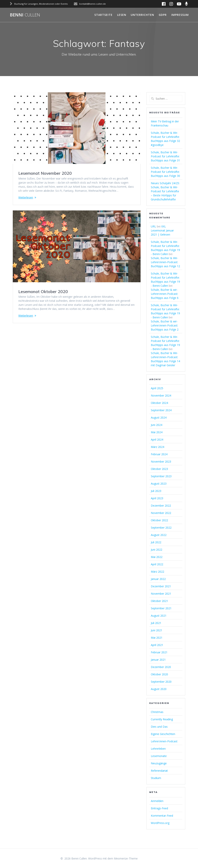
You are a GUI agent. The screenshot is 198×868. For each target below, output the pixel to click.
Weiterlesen (26, 197)
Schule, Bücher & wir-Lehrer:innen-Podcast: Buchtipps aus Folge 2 (165, 325)
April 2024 (157, 440)
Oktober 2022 (159, 520)
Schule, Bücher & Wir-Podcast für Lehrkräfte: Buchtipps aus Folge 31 (165, 156)
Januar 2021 (158, 660)
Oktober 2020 (159, 674)
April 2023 (157, 498)
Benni (25, 15)
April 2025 (157, 388)
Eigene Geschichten (163, 734)
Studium (156, 778)
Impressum (180, 15)
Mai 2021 (157, 638)
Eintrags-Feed (159, 808)
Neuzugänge (159, 763)
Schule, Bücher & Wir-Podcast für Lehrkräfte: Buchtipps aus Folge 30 (165, 172)
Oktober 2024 (159, 403)
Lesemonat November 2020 (45, 173)
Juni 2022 (157, 550)
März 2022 (157, 572)
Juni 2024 (157, 425)
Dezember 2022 (161, 506)
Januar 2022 (158, 579)
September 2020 (161, 682)
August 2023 (159, 484)
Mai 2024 (157, 432)
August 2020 (159, 689)
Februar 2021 (159, 652)
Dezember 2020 (161, 667)
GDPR (163, 15)
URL (153, 226)
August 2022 (159, 535)
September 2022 (161, 528)
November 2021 (161, 594)
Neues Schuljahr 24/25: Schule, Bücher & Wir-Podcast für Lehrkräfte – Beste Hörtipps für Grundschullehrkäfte (165, 191)
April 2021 (157, 645)
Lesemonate (159, 756)
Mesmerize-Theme (126, 858)
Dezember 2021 (161, 586)
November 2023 (161, 462)
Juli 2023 (156, 491)
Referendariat (159, 771)
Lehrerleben (158, 749)
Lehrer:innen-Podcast (164, 741)
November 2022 (161, 513)
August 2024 (159, 417)
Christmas (157, 712)
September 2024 (161, 410)
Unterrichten (142, 15)
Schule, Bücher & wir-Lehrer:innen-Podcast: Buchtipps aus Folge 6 (165, 294)
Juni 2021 (157, 630)
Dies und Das (159, 727)
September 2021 (161, 608)
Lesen (122, 15)
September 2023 (161, 476)
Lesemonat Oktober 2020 (43, 292)
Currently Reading (162, 719)
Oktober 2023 (159, 469)
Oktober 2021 (159, 601)
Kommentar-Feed (162, 816)
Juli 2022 (156, 542)
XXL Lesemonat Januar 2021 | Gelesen (162, 230)
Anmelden (157, 801)
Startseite (103, 15)
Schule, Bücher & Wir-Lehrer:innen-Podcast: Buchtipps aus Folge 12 (165, 262)
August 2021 (159, 616)
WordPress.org (160, 823)
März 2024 (157, 447)
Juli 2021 (156, 623)
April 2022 (157, 564)
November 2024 (161, 395)
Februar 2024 (159, 454)
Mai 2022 (157, 557)
